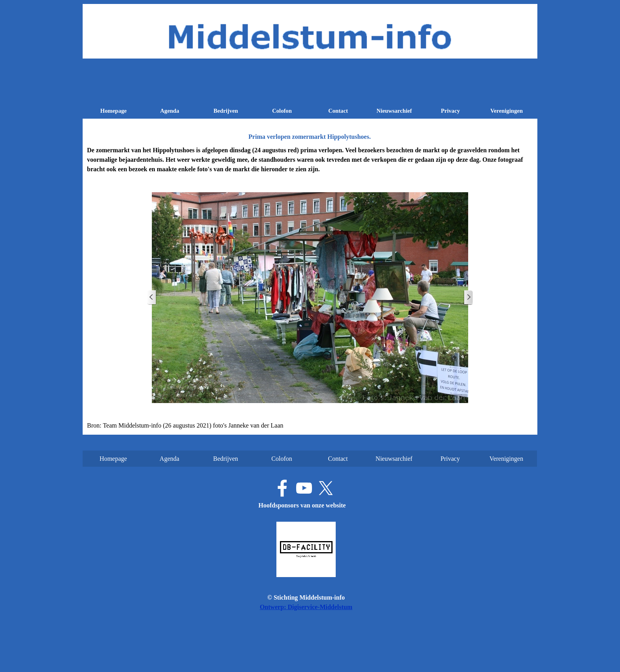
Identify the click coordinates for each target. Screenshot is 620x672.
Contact (338, 111)
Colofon (282, 111)
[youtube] (304, 488)
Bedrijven (226, 111)
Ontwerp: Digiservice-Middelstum (306, 607)
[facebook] (282, 488)
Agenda (170, 111)
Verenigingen (507, 111)
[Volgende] (468, 298)
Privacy (450, 111)
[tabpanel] (310, 160)
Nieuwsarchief (394, 111)
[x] (326, 488)
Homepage (114, 111)
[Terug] (152, 298)
